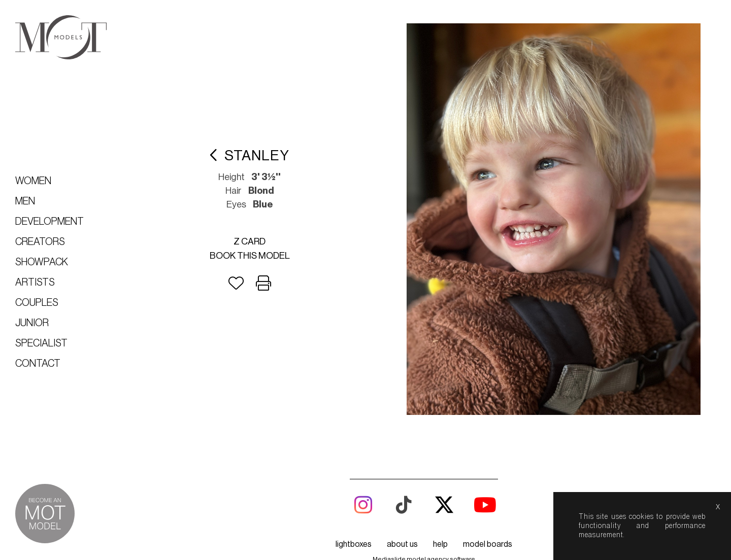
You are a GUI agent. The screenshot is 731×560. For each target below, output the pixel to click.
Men (25, 201)
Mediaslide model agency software (424, 532)
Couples (37, 303)
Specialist (41, 343)
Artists (35, 283)
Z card (275, 227)
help (440, 517)
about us (402, 517)
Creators (40, 242)
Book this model (276, 241)
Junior (32, 323)
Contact (38, 364)
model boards (488, 517)
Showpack (42, 262)
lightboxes (354, 517)
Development (49, 222)
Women (33, 181)
